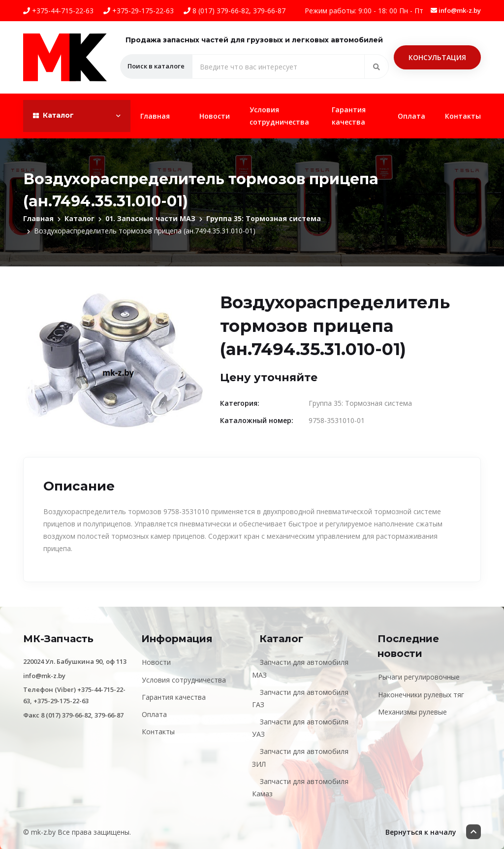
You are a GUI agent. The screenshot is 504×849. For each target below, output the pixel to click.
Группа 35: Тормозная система (264, 218)
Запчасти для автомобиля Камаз (300, 787)
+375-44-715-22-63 (58, 11)
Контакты (463, 116)
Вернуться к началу (433, 832)
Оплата (411, 116)
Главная (155, 116)
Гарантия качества (349, 116)
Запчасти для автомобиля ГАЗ (300, 698)
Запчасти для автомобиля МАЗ (300, 668)
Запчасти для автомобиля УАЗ (300, 728)
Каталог (79, 218)
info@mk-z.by (456, 10)
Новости (215, 116)
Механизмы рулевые (412, 712)
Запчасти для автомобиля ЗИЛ (300, 757)
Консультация (437, 57)
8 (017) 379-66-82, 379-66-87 (235, 11)
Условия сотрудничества (279, 116)
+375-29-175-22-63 (139, 11)
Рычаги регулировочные (419, 677)
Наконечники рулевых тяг (421, 695)
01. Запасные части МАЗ (150, 218)
